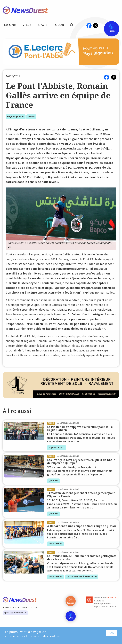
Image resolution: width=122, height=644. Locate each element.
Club (60, 25)
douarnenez (55, 544)
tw (96, 25)
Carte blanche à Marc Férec (82, 577)
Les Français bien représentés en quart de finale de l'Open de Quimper (81, 462)
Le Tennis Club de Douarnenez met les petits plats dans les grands (82, 558)
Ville (27, 25)
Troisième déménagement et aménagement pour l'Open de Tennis (81, 495)
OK (112, 633)
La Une (10, 25)
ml (82, 25)
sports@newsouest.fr (15, 613)
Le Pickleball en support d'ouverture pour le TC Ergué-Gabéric (80, 429)
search (73, 25)
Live (108, 25)
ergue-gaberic (57, 448)
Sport (43, 25)
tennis (31, 117)
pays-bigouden (16, 117)
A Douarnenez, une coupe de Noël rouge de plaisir (82, 526)
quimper (53, 481)
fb (89, 25)
